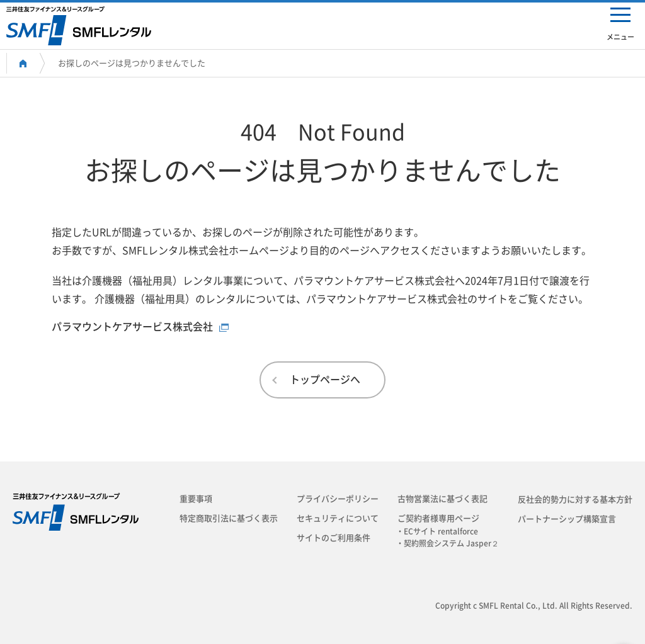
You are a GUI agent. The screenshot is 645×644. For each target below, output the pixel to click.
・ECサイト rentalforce (441, 531)
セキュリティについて (338, 518)
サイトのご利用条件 (334, 538)
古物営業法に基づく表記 (442, 499)
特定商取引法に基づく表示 (229, 518)
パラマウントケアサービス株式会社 (132, 327)
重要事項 (196, 499)
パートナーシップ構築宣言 (567, 519)
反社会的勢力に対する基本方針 (575, 500)
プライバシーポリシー (338, 499)
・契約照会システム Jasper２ (451, 543)
